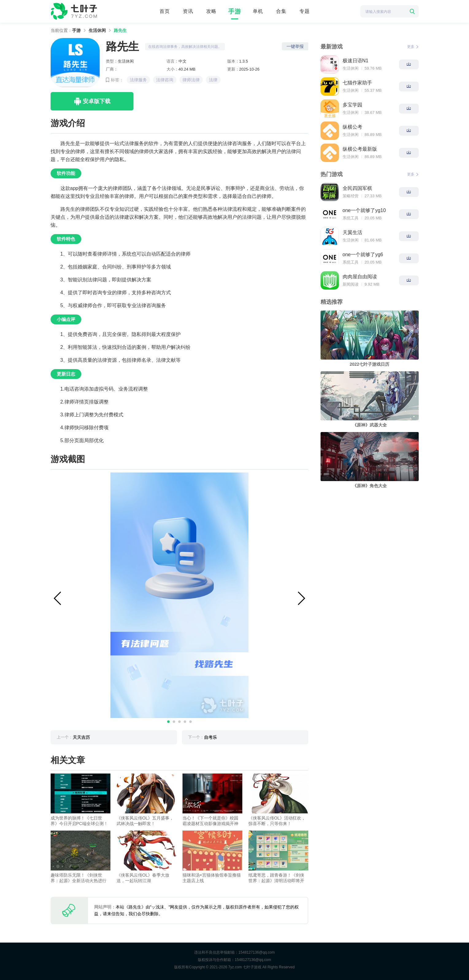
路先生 (120, 30)
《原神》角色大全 (370, 486)
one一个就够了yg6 (363, 255)
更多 (413, 47)
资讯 (188, 11)
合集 (281, 11)
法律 (213, 80)
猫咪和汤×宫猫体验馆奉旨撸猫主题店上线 (212, 878)
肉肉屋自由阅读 (360, 277)
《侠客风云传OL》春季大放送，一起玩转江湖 (143, 878)
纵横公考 (352, 127)
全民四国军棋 (357, 188)
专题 (305, 11)
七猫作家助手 (357, 83)
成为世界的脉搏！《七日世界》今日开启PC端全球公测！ (79, 821)
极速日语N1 (356, 61)
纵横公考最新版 (360, 149)
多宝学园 (352, 105)
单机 (258, 11)
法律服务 (138, 80)
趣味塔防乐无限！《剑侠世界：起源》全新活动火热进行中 (79, 878)
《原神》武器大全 (370, 425)
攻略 (211, 11)
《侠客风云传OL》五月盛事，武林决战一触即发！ (145, 821)
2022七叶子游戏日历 (369, 364)
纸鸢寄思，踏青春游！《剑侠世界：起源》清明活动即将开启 (276, 878)
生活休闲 (97, 30)
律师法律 (191, 80)
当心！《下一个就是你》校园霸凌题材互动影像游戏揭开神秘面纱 (210, 821)
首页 (165, 11)
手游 (235, 11)
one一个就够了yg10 (364, 210)
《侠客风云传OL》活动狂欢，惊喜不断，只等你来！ (277, 821)
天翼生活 (352, 232)
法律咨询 (165, 80)
